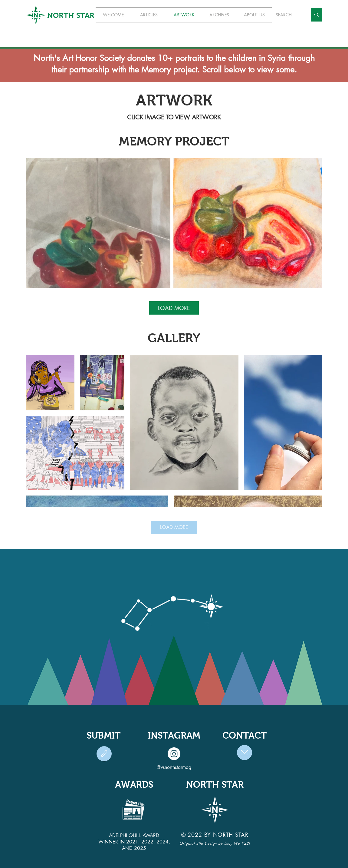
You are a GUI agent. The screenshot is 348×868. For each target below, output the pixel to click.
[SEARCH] (287, 15)
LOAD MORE (174, 308)
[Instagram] (174, 754)
